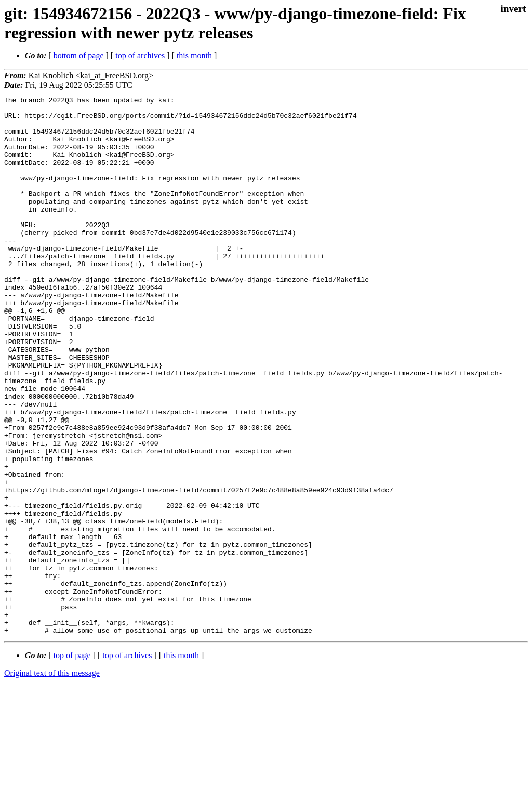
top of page (72, 763)
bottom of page (79, 55)
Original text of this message (52, 781)
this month (194, 55)
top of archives (140, 55)
